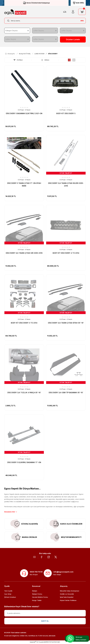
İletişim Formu (37, 594)
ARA (82, 21)
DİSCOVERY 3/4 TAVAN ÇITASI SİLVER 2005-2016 (66, 185)
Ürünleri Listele (73, 39)
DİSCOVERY (53, 54)
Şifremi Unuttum (10, 598)
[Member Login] (73, 12)
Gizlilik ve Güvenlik (67, 594)
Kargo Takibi (37, 601)
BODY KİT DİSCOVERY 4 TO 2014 (66, 253)
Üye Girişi (8, 594)
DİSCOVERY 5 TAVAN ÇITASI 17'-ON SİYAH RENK (24, 185)
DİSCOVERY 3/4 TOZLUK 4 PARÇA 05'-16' (24, 393)
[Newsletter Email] (45, 614)
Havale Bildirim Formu (40, 598)
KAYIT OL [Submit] (45, 621)
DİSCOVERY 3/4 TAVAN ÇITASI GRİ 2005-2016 (24, 253)
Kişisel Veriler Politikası (68, 601)
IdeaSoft (33, 642)
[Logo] (15, 12)
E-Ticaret (40, 642)
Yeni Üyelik (8, 591)
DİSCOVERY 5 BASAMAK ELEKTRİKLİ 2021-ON (24, 113)
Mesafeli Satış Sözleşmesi (70, 591)
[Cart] (82, 12)
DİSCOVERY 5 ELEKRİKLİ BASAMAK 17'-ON (24, 462)
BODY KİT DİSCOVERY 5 (66, 113)
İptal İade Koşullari (67, 598)
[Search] (45, 21)
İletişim (35, 591)
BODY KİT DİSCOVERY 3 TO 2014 (24, 323)
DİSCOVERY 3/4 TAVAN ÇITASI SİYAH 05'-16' (66, 323)
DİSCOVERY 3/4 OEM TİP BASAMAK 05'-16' (66, 393)
